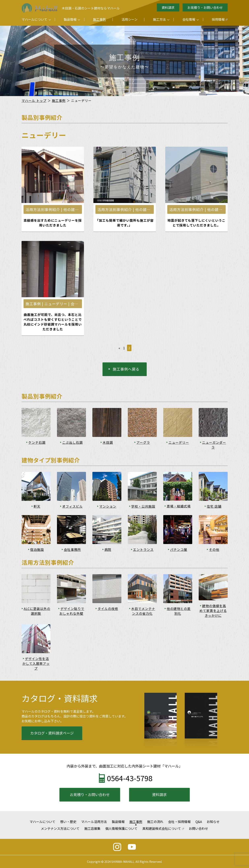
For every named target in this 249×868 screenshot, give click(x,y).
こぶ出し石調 (72, 442)
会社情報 (189, 19)
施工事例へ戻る (126, 369)
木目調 (108, 442)
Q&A (199, 822)
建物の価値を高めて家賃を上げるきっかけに (213, 611)
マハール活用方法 (94, 822)
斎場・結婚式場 (179, 506)
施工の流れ (155, 822)
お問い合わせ (198, 828)
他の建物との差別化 (179, 611)
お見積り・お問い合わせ (205, 7)
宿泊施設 (37, 549)
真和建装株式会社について (163, 828)
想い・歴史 (68, 822)
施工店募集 (92, 828)
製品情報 (70, 19)
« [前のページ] (119, 348)
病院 (108, 549)
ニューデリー (179, 442)
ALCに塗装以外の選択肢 (37, 611)
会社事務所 (72, 549)
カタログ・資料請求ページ (52, 733)
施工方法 (159, 19)
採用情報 (220, 19)
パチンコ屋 (179, 549)
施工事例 (99, 19)
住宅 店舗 (214, 506)
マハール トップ (34, 100)
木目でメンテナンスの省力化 (143, 611)
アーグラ (143, 442)
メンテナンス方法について (60, 828)
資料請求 (168, 7)
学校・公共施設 (143, 506)
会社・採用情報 (179, 822)
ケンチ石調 (37, 442)
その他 (214, 549)
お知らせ (213, 822)
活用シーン (130, 19)
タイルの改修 (108, 609)
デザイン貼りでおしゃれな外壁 (72, 611)
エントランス (143, 549)
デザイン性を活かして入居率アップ (36, 663)
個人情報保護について (121, 828)
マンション (108, 506)
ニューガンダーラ (214, 445)
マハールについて (34, 19)
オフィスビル (72, 506)
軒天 (37, 506)
